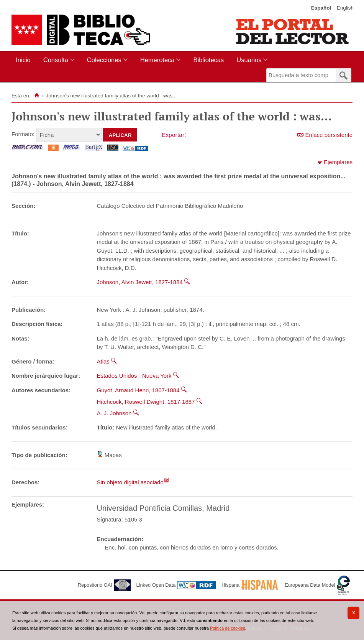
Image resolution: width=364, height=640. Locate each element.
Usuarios (249, 60)
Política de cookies (228, 628)
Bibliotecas (208, 60)
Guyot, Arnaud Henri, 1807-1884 (138, 390)
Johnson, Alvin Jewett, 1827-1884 (140, 282)
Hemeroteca (157, 60)
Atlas (103, 361)
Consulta (56, 60)
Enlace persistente (329, 135)
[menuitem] (25, 60)
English (345, 8)
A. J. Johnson (114, 413)
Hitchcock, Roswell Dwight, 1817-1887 (146, 402)
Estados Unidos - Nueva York (134, 376)
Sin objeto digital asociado (130, 482)
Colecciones (104, 60)
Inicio (23, 60)
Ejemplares (338, 162)
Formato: (23, 134)
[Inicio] (37, 95)
